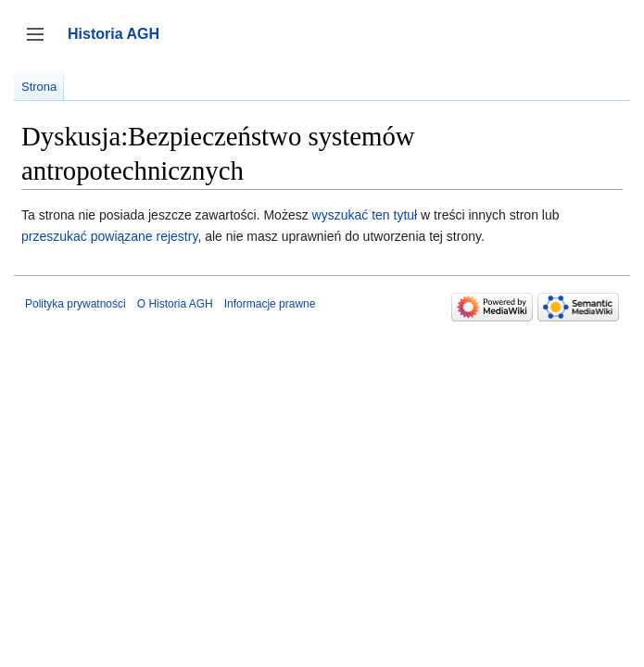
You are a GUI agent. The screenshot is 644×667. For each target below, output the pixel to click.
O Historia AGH (175, 304)
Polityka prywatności (76, 304)
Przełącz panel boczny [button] (41, 43)
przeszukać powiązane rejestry (109, 236)
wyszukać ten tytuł (365, 215)
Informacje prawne (270, 304)
